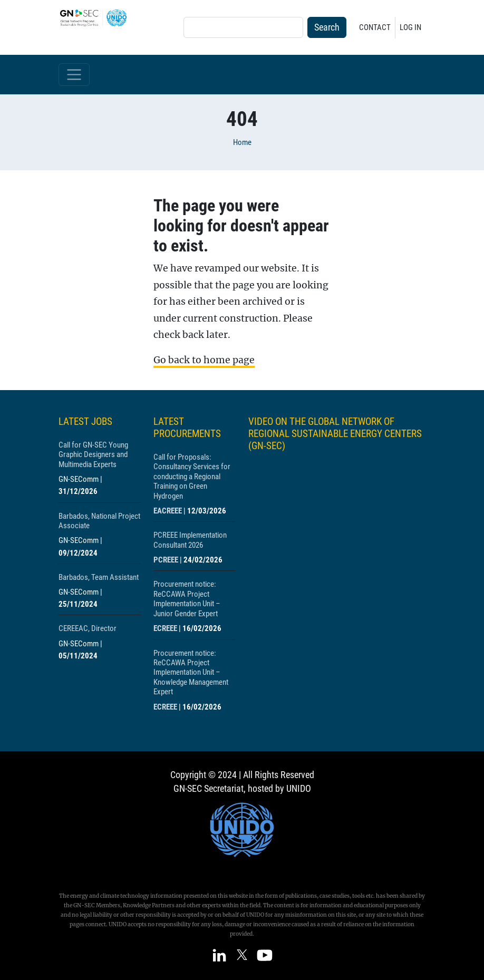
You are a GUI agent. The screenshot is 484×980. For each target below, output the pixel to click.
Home (242, 142)
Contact (375, 27)
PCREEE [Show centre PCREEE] (166, 560)
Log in (410, 27)
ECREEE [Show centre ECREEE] (165, 628)
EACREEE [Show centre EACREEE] (168, 511)
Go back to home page (204, 360)
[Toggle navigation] (74, 75)
